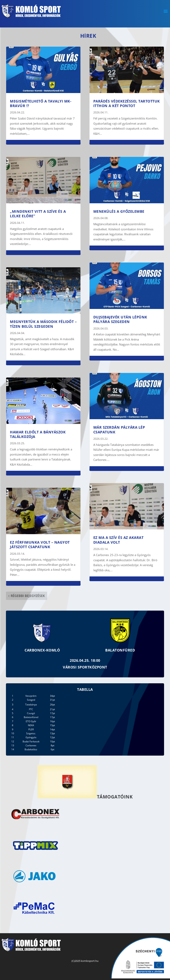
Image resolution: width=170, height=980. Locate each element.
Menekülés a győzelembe (119, 211)
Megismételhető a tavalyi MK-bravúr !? (41, 103)
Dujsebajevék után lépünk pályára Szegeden (120, 319)
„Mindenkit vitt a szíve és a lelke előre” (38, 214)
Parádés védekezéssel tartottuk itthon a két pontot (127, 103)
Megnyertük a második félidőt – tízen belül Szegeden (43, 324)
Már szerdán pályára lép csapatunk (119, 430)
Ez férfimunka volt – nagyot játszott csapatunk (40, 545)
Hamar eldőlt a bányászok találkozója (38, 434)
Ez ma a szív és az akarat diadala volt (118, 540)
